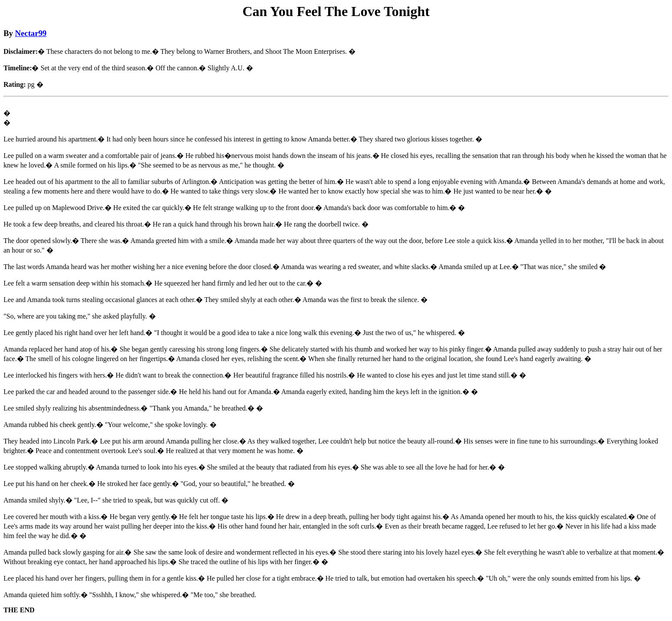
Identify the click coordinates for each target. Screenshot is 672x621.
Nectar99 (31, 33)
